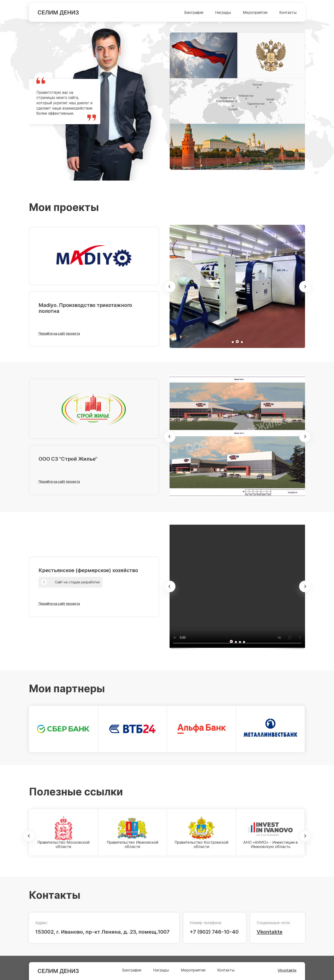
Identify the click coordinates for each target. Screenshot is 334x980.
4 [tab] (246, 494)
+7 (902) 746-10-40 (214, 932)
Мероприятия (255, 13)
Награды (223, 13)
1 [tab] (234, 344)
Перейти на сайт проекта (59, 333)
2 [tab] (239, 344)
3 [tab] (243, 344)
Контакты (288, 13)
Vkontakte (270, 932)
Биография (194, 13)
